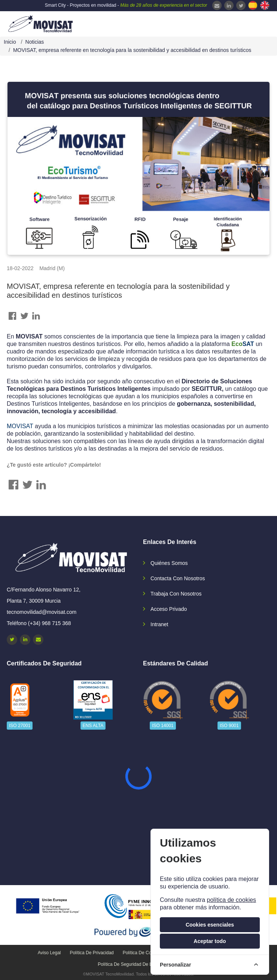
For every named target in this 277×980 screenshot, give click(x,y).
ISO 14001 (163, 726)
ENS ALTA (93, 726)
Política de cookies (142, 953)
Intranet (159, 624)
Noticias (35, 42)
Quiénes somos (169, 563)
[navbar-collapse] (256, 23)
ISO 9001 (229, 726)
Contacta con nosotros (178, 578)
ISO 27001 (20, 726)
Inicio (10, 42)
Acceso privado (169, 609)
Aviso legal (49, 953)
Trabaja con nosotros (176, 594)
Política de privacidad (92, 953)
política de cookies (231, 900)
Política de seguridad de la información (138, 964)
